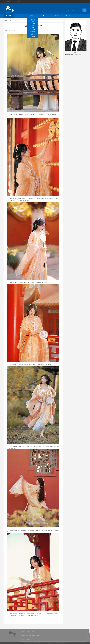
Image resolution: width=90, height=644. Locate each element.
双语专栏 (69, 16)
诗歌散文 (33, 36)
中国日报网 (29, 636)
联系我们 (29, 640)
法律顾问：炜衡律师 (37, 643)
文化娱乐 (33, 24)
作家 (45, 16)
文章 (21, 16)
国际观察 (33, 32)
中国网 (42, 636)
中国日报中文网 (17, 1)
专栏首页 (9, 16)
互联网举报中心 (24, 643)
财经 (33, 21)
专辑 (33, 16)
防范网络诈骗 (30, 643)
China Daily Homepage (7, 1)
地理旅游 (33, 34)
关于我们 (22, 640)
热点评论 (33, 19)
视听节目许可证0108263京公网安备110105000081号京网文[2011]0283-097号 (55, 643)
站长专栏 (57, 16)
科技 (33, 26)
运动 (33, 28)
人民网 (38, 636)
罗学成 (6, 21)
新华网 (34, 636)
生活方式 (33, 30)
